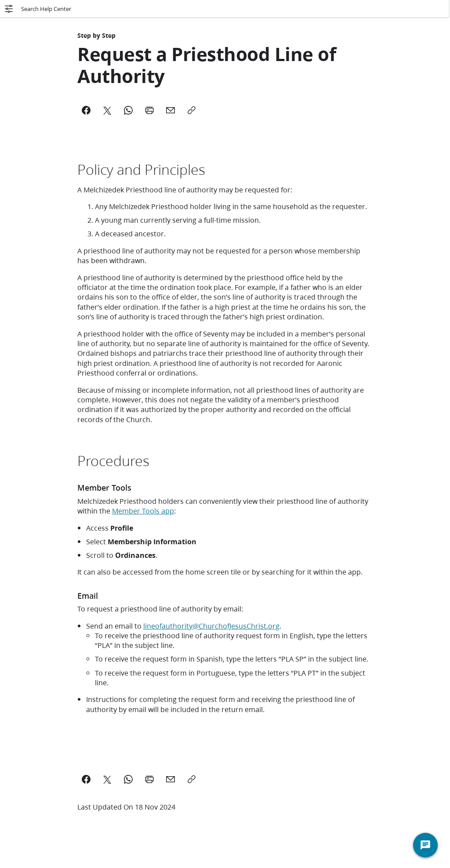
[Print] (149, 110)
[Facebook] (86, 110)
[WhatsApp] (128, 110)
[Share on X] (107, 779)
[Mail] (171, 110)
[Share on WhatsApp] (128, 779)
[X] (107, 110)
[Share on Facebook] (86, 779)
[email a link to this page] (171, 779)
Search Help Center (37, 9)
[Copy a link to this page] (192, 779)
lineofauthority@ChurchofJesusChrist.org (211, 626)
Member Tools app (143, 511)
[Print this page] (149, 779)
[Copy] (192, 110)
